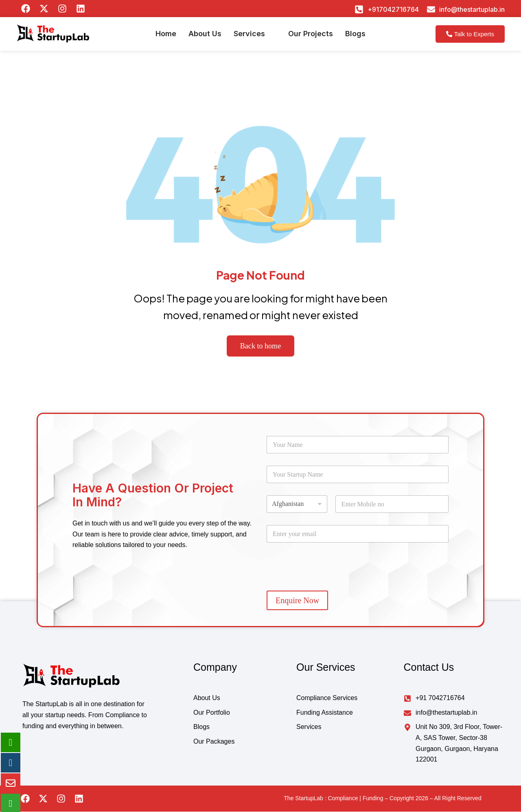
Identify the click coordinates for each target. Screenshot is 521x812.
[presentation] (328, 584)
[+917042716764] (359, 9)
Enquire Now (297, 601)
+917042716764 (393, 9)
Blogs (355, 37)
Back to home (261, 346)
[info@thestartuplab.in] (431, 9)
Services (249, 37)
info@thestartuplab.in (472, 9)
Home (166, 37)
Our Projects (311, 37)
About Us (205, 37)
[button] (255, 37)
